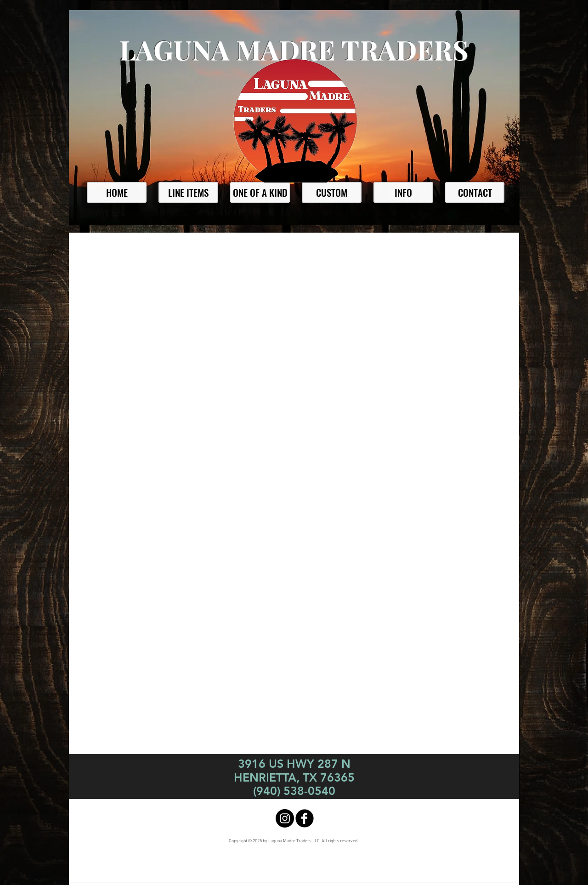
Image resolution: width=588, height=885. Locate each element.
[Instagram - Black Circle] (285, 818)
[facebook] (305, 818)
